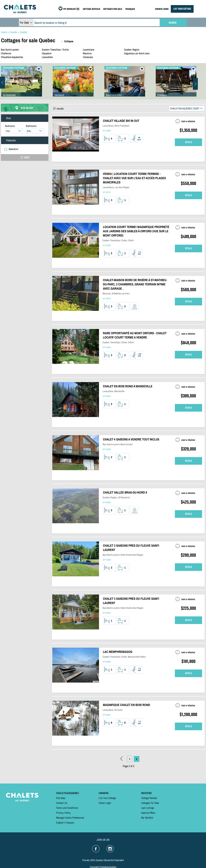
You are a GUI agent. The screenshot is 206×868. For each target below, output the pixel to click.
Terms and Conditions (67, 808)
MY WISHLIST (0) (71, 9)
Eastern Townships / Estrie (55, 50)
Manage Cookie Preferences (70, 818)
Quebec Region (132, 50)
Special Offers (148, 813)
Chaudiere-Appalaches (12, 57)
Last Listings (148, 808)
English (60, 823)
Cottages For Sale (150, 803)
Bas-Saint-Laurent (10, 50)
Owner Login (105, 803)
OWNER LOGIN (162, 9)
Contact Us (62, 803)
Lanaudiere (47, 57)
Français (70, 823)
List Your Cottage (107, 798)
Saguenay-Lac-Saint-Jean (137, 53)
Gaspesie (47, 53)
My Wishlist (147, 818)
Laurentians (89, 50)
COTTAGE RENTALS (92, 9)
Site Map (61, 798)
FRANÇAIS (130, 9)
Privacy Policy (63, 813)
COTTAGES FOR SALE (113, 9)
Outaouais (88, 57)
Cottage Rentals (149, 798)
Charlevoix (6, 53)
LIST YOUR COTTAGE (182, 9)
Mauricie (87, 53)
